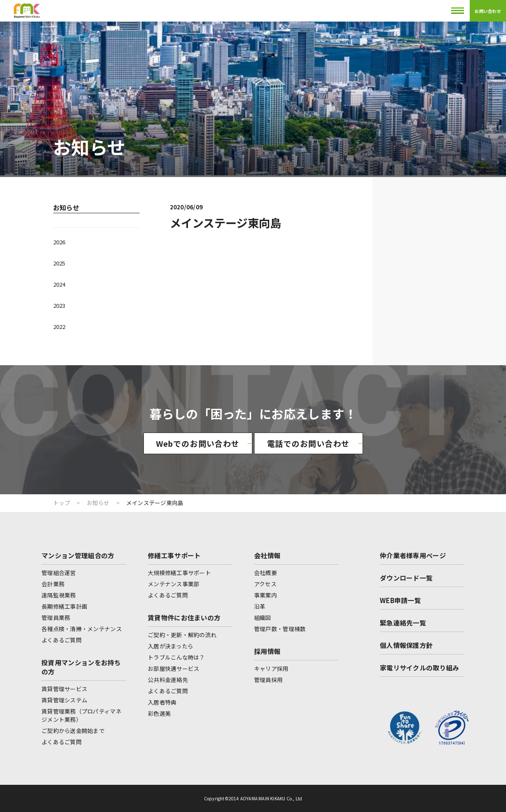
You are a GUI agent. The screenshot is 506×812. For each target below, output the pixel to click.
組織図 (263, 618)
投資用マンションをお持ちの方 (81, 667)
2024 (59, 284)
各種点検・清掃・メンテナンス (82, 629)
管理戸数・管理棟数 (280, 629)
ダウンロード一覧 (406, 578)
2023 (59, 305)
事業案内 (266, 595)
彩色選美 (159, 713)
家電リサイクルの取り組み (420, 668)
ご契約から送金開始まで (73, 731)
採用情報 (267, 651)
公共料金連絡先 (168, 680)
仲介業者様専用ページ (413, 555)
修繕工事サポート (174, 555)
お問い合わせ (488, 11)
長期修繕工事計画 (64, 606)
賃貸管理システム (64, 700)
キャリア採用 (271, 668)
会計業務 (53, 584)
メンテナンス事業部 (173, 584)
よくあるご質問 (62, 640)
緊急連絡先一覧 (403, 623)
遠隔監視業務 (59, 595)
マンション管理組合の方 (78, 555)
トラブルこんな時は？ (177, 657)
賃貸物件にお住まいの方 (184, 618)
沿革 (260, 606)
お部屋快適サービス (173, 668)
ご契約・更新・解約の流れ (182, 635)
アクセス (265, 584)
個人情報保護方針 (406, 645)
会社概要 (266, 573)
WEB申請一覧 (400, 600)
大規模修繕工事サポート (179, 573)
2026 (59, 242)
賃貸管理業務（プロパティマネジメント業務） (81, 715)
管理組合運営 (59, 573)
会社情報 (267, 555)
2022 (59, 327)
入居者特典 (162, 702)
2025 (59, 263)
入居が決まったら (170, 646)
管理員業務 (56, 618)
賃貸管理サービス (64, 689)
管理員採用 (268, 680)
